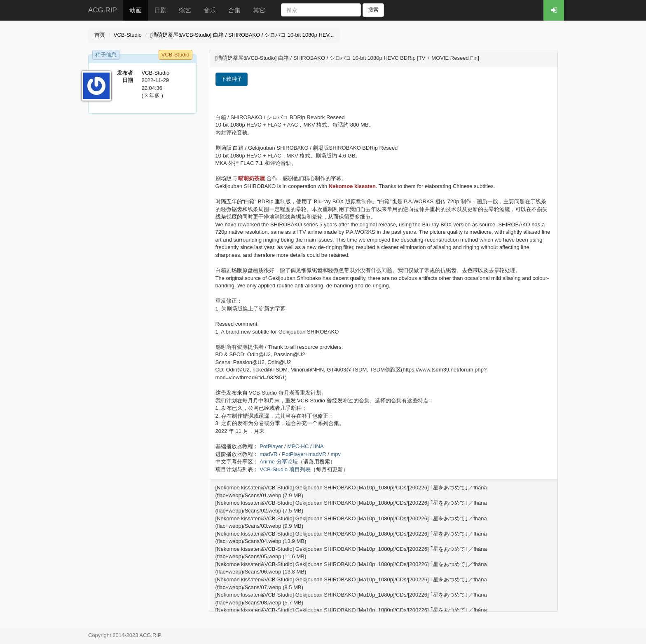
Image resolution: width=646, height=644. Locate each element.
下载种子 (232, 79)
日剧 (160, 10)
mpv (336, 454)
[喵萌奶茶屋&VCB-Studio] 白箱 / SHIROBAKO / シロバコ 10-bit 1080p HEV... (242, 35)
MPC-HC (298, 446)
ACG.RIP (103, 10)
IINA (318, 446)
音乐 (210, 10)
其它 (259, 10)
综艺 (185, 10)
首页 (100, 35)
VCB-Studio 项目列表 (285, 469)
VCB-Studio (128, 35)
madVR (268, 454)
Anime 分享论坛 (279, 462)
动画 (136, 10)
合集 (234, 10)
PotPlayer (271, 446)
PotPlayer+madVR (304, 454)
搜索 (373, 10)
